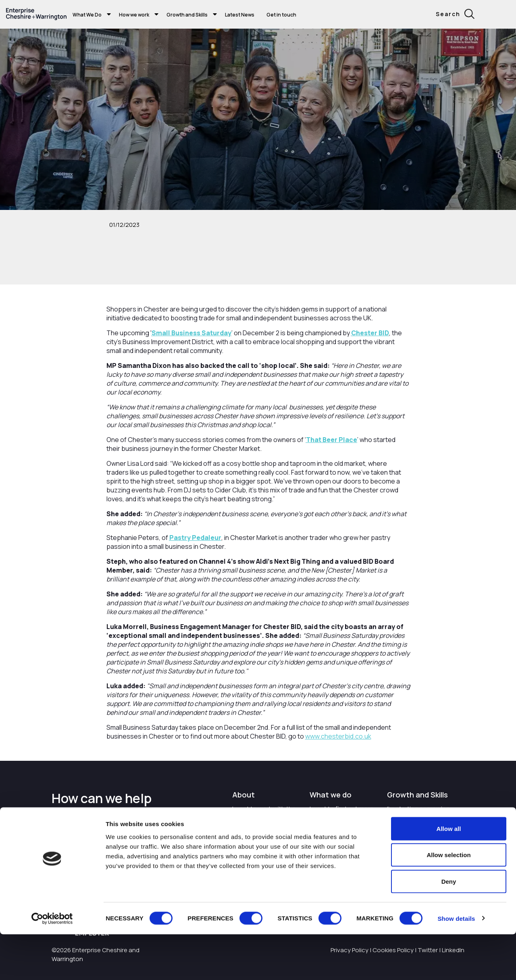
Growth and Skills (187, 15)
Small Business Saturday (191, 333)
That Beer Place (332, 440)
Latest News (240, 15)
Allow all (449, 874)
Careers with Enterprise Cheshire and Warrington (265, 840)
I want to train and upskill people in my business (421, 836)
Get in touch (281, 15)
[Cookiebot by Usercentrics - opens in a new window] (52, 964)
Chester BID (370, 333)
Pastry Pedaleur (195, 538)
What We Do (87, 15)
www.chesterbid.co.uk (338, 736)
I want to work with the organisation (264, 813)
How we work (134, 15)
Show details (456, 964)
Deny (449, 927)
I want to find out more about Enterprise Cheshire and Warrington (342, 821)
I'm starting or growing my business (418, 813)
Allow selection (448, 901)
